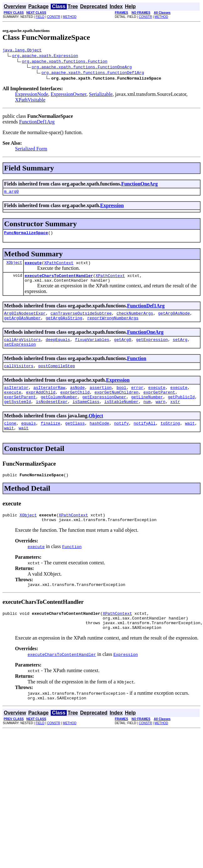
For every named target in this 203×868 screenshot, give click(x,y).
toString (170, 438)
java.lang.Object (22, 51)
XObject (14, 266)
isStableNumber (121, 416)
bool (121, 399)
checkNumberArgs (135, 320)
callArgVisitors (22, 348)
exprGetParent (159, 404)
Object (96, 430)
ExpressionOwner (69, 95)
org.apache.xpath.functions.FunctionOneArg (82, 68)
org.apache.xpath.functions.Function (65, 62)
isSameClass (86, 416)
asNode (78, 399)
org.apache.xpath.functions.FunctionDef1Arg (93, 73)
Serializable (101, 95)
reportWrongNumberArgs (113, 325)
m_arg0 (11, 193)
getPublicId (181, 410)
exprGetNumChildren (117, 404)
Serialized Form (31, 150)
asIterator (16, 399)
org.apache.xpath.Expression (45, 56)
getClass (75, 438)
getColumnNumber (59, 410)
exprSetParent (20, 410)
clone (10, 438)
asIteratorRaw (49, 399)
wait (190, 438)
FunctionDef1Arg (37, 123)
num (147, 416)
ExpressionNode (32, 95)
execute (33, 266)
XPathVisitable (30, 101)
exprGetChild (75, 404)
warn (161, 416)
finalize (50, 438)
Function (137, 368)
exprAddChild (41, 404)
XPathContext (59, 266)
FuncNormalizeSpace (26, 235)
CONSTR (54, 17)
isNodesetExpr (52, 416)
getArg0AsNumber (22, 325)
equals (29, 438)
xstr (175, 416)
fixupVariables (92, 348)
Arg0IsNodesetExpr (25, 320)
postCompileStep (57, 376)
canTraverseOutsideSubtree (81, 320)
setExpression (20, 353)
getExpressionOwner (104, 410)
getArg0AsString (64, 325)
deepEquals (58, 348)
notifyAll (145, 438)
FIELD (40, 17)
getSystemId (18, 416)
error (137, 399)
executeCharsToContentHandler (59, 280)
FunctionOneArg (139, 185)
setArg (180, 348)
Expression (112, 207)
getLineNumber (147, 410)
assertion (101, 399)
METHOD (70, 17)
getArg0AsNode (174, 320)
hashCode (99, 438)
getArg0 (123, 348)
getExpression (152, 348)
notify (121, 438)
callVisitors (19, 376)
